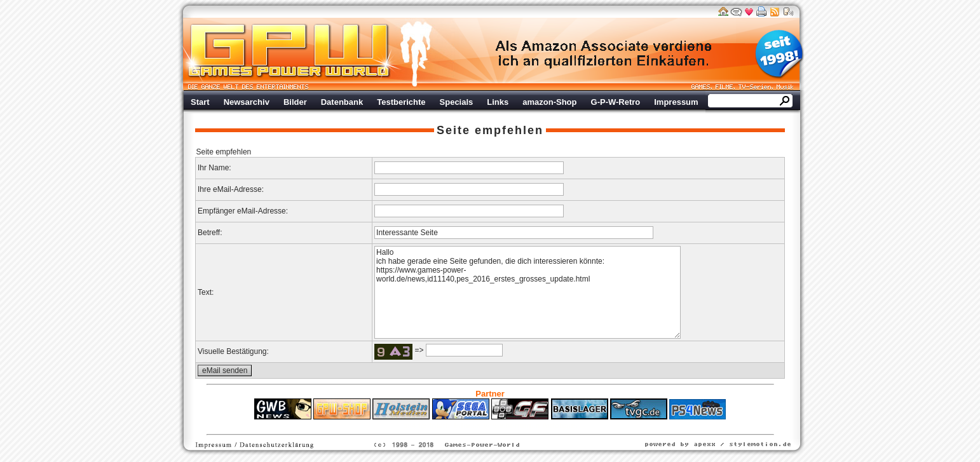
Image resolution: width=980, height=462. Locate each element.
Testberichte (401, 102)
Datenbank (342, 102)
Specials (457, 102)
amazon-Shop (549, 102)
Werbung (604, 54)
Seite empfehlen (490, 130)
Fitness (468, 426)
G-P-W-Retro (616, 102)
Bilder (295, 102)
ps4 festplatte (427, 426)
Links (498, 102)
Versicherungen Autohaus (530, 426)
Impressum (676, 102)
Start (200, 102)
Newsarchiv (247, 102)
